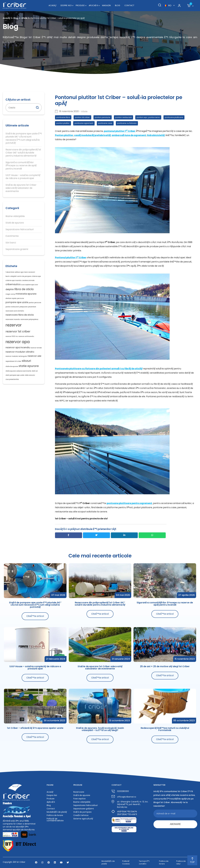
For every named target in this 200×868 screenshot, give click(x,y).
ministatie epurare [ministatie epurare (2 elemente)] (26, 294)
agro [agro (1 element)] (22, 272)
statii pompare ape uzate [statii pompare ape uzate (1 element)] (15, 375)
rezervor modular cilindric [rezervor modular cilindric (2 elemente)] (20, 352)
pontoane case (105, 123)
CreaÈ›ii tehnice (81, 815)
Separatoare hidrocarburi (20, 229)
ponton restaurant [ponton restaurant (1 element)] (12, 307)
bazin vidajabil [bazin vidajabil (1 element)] (11, 276)
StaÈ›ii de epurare (82, 795)
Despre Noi (66, 5)
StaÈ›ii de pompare (82, 812)
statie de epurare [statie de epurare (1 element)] (12, 366)
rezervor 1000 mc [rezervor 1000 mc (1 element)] (12, 336)
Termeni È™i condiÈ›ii (144, 862)
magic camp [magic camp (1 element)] (10, 294)
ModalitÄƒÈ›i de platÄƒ (57, 812)
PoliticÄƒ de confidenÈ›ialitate (55, 820)
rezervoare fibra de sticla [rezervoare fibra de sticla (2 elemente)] (20, 315)
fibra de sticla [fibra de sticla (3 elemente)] (24, 289)
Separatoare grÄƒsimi (84, 809)
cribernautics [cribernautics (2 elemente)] (13, 284)
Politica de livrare (55, 815)
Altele (24, 18)
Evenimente (12, 236)
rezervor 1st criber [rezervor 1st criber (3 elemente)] (18, 331)
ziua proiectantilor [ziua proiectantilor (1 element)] (12, 379)
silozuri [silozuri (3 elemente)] (26, 361)
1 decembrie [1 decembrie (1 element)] (10, 272)
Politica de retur (181, 862)
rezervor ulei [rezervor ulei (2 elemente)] (34, 356)
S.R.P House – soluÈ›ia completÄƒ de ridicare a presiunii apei (23, 177)
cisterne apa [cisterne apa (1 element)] (36, 276)
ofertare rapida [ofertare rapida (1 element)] (11, 298)
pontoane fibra (63, 117)
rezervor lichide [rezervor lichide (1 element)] (36, 348)
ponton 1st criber (82, 117)
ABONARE (175, 824)
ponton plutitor (63, 123)
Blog (118, 5)
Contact (129, 5)
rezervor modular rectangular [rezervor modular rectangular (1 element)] (16, 356)
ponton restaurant (123, 117)
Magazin (106, 5)
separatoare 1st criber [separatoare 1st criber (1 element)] (13, 361)
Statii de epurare (15, 223)
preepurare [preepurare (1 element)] (23, 307)
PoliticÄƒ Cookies (126, 862)
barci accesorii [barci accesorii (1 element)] (30, 272)
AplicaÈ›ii (93, 5)
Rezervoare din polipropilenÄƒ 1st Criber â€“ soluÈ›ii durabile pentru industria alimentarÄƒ (23, 153)
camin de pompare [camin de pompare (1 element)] (24, 276)
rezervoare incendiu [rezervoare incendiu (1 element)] (13, 319)
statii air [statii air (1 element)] (35, 371)
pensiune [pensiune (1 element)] (20, 298)
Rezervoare (79, 792)
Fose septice (79, 799)
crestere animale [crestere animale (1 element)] (28, 280)
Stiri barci (11, 243)
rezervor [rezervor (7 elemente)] (14, 325)
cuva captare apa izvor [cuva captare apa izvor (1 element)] (29, 285)
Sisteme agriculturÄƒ (83, 819)
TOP (192, 860)
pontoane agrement (84, 123)
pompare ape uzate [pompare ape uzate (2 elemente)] (17, 302)
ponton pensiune (103, 117)
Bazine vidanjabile (15, 216)
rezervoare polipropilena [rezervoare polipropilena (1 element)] (29, 319)
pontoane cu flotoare (127, 123)
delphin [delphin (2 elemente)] (10, 289)
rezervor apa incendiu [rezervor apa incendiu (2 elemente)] (18, 347)
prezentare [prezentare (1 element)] (32, 307)
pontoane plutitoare (174, 117)
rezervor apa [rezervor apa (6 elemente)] (18, 342)
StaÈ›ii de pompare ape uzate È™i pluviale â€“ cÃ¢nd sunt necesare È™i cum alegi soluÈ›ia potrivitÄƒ (24, 138)
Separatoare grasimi (17, 249)
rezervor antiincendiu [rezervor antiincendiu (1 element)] (26, 336)
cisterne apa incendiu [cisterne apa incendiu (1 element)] (14, 280)
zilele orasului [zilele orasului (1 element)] (30, 375)
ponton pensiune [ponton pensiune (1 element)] (35, 303)
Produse (80, 5)
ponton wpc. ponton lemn (148, 117)
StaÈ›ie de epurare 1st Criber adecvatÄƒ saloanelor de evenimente (21, 188)
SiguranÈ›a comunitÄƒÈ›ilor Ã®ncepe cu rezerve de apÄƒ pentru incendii (21, 166)
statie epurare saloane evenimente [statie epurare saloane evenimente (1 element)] (18, 371)
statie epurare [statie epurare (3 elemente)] (29, 366)
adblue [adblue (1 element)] (17, 272)
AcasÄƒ (52, 5)
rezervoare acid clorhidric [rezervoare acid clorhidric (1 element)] (15, 311)
